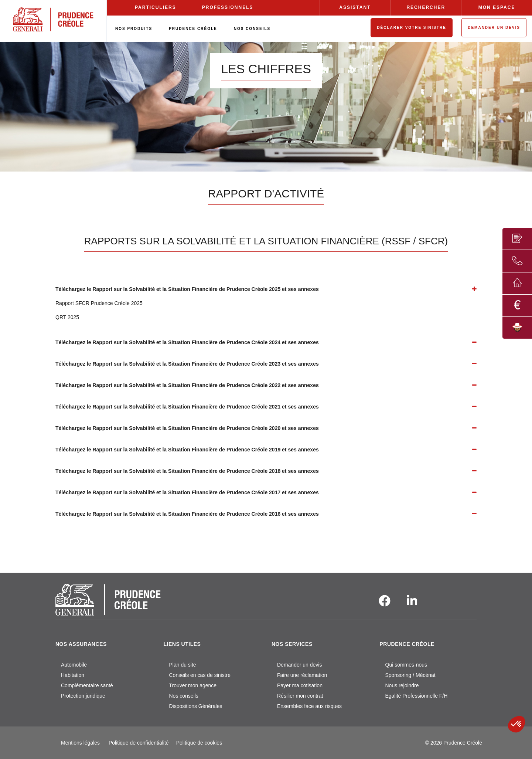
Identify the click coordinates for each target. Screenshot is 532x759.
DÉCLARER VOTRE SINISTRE (412, 28)
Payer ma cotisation (300, 685)
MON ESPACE (497, 7)
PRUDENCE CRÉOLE (193, 29)
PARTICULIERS (156, 7)
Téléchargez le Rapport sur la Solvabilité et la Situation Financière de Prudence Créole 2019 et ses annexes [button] (187, 450)
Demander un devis (299, 665)
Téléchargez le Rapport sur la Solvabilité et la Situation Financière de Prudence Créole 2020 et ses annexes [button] (187, 428)
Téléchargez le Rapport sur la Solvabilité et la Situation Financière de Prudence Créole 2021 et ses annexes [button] (187, 407)
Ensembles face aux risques (309, 706)
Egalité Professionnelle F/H (417, 696)
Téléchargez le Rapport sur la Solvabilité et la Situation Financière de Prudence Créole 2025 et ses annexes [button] (187, 289)
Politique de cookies (199, 743)
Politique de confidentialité (139, 743)
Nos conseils (184, 696)
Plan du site (183, 665)
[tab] (266, 289)
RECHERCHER (426, 7)
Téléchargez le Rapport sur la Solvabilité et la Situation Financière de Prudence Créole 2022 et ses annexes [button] (187, 385)
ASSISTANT (355, 7)
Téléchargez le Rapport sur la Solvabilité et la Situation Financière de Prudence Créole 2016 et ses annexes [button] (187, 514)
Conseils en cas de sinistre (200, 675)
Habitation (73, 675)
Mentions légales (80, 743)
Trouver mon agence (193, 685)
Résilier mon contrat (300, 696)
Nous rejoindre (402, 685)
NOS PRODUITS (134, 29)
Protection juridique (83, 696)
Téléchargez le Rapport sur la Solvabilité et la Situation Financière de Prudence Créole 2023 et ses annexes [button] (187, 364)
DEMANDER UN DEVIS (494, 28)
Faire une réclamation (302, 675)
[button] (516, 724)
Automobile (74, 665)
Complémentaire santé (87, 685)
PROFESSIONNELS (228, 7)
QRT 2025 (67, 317)
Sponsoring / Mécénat (410, 675)
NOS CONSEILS (252, 29)
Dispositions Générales (196, 706)
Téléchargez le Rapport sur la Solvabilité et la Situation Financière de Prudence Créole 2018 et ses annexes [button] (187, 471)
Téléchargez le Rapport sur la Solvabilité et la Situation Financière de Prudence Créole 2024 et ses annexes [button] (187, 342)
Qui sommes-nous (406, 665)
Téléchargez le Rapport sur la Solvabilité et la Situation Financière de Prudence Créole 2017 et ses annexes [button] (187, 492)
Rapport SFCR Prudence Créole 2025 (99, 303)
